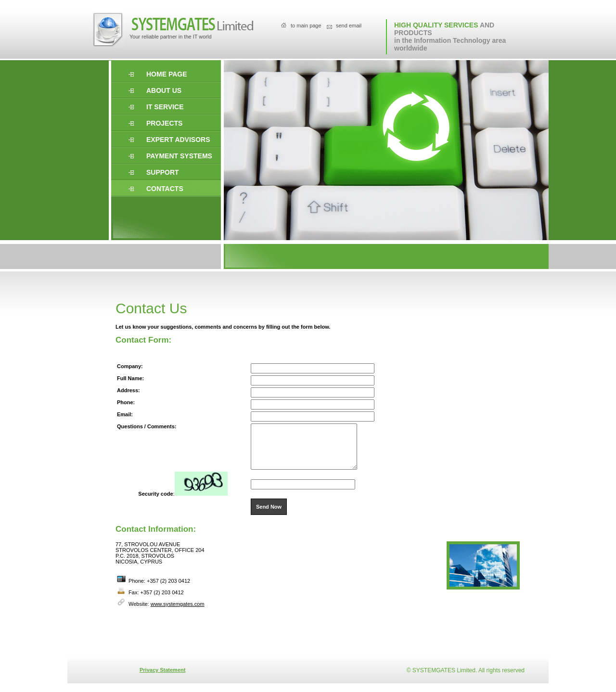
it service (165, 107)
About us (164, 90)
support (163, 172)
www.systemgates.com (178, 613)
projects (164, 123)
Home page (167, 74)
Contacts (165, 189)
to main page (306, 26)
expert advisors (178, 140)
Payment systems (179, 156)
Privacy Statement (162, 679)
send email (349, 26)
